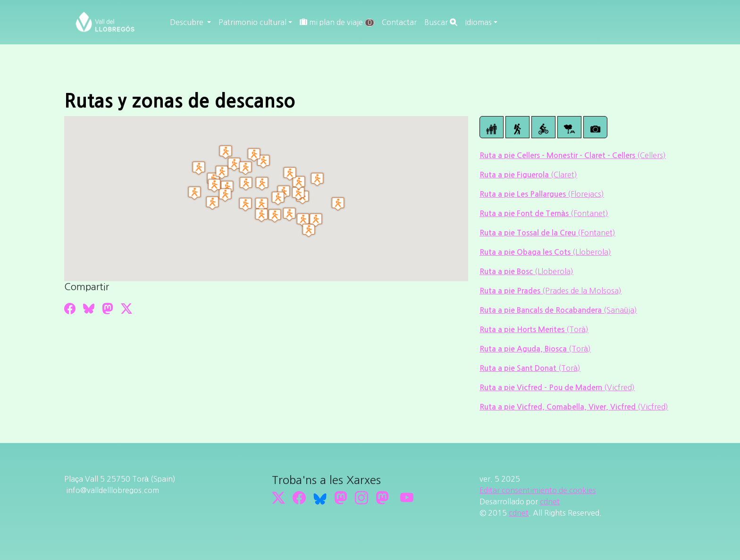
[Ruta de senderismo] (517, 127)
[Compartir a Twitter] (126, 309)
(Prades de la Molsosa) (582, 291)
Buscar (441, 22)
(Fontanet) (589, 213)
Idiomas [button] (478, 22)
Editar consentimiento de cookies (538, 490)
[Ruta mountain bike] (543, 127)
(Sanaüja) (620, 310)
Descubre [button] (188, 22)
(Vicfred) (619, 387)
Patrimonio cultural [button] (252, 22)
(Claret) (564, 175)
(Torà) (577, 329)
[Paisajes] (595, 127)
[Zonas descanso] (569, 127)
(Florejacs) (586, 194)
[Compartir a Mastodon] (108, 309)
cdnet (550, 501)
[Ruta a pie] (492, 127)
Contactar (399, 22)
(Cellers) (652, 155)
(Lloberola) (592, 252)
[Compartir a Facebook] (70, 309)
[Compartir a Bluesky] (89, 309)
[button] (317, 179)
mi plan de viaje (337, 22)
